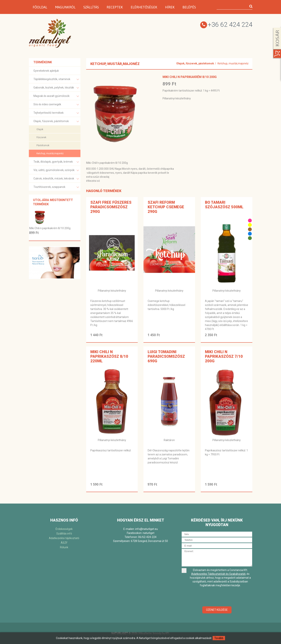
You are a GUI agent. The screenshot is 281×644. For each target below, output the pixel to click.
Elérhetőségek (144, 7)
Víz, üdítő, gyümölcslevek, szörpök (56, 170)
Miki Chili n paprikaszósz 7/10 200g (224, 356)
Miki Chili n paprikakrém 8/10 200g (50, 228)
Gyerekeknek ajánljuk (46, 71)
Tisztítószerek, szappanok (56, 187)
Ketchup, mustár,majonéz (50, 153)
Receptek (115, 7)
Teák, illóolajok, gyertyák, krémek (56, 162)
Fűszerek (41, 137)
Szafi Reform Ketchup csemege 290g (166, 207)
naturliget (149, 533)
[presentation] (217, 597)
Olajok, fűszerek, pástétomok (56, 121)
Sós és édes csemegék (56, 105)
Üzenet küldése (217, 610)
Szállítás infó (64, 534)
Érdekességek (64, 529)
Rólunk (64, 547)
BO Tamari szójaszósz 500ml (224, 205)
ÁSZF (64, 543)
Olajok (40, 129)
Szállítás (91, 7)
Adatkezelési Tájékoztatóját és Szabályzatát (218, 574)
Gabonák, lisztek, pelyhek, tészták (56, 88)
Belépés (189, 7)
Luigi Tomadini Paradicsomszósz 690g (166, 356)
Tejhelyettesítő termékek (56, 113)
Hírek (170, 7)
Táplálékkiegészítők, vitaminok (56, 79)
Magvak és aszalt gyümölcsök (56, 96)
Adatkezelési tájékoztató (64, 538)
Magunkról (65, 7)
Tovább (219, 638)
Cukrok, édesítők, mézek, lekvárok (56, 179)
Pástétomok (43, 145)
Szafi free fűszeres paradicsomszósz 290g (111, 207)
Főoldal (40, 7)
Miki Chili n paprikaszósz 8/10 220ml (109, 356)
